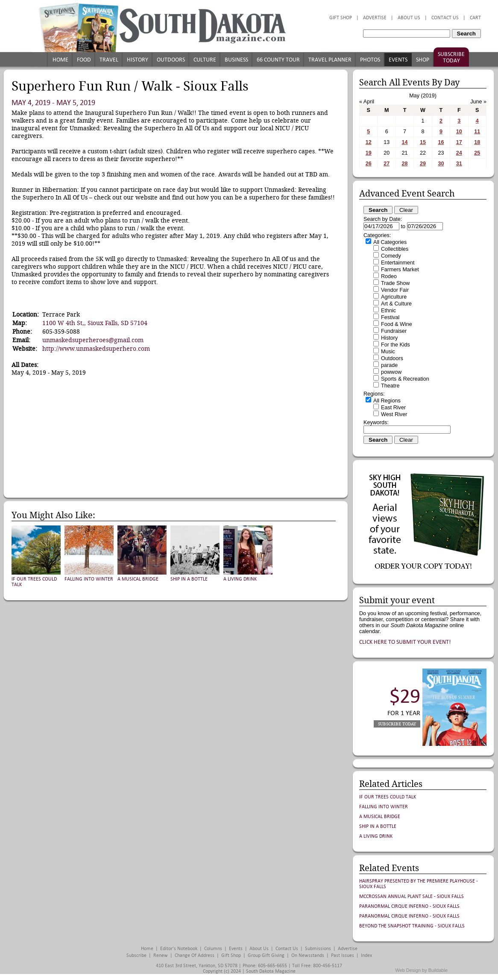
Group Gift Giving (266, 955)
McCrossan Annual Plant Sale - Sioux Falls (412, 896)
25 (477, 153)
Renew (161, 955)
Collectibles (395, 249)
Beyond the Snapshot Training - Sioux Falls (412, 926)
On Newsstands (308, 955)
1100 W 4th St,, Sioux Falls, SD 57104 (95, 323)
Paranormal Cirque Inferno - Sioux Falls (409, 906)
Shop (423, 60)
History (138, 60)
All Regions (387, 401)
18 (477, 142)
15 (423, 142)
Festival (390, 317)
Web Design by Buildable (421, 970)
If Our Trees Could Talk (388, 797)
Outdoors (171, 60)
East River (393, 408)
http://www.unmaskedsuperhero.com (96, 349)
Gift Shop (341, 18)
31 (459, 164)
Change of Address (195, 955)
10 (459, 132)
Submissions (318, 949)
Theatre (390, 386)
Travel (109, 60)
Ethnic (388, 311)
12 (369, 142)
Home (60, 60)
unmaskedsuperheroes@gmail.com (93, 340)
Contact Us (445, 18)
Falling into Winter (89, 579)
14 (405, 142)
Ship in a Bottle (189, 579)
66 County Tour (278, 60)
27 (387, 164)
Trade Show (395, 283)
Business (236, 60)
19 (369, 153)
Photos (370, 60)
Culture (205, 60)
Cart (475, 18)
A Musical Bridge (138, 579)
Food (84, 60)
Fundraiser (394, 331)
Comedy (391, 256)
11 (477, 132)
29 (423, 164)
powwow (391, 372)
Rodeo (389, 276)
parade (389, 365)
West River (394, 414)
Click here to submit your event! (405, 642)
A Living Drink (240, 579)
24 (459, 153)
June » (478, 102)
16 (441, 142)
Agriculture (394, 297)
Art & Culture (396, 304)
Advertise (375, 18)
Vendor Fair (395, 290)
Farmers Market (400, 270)
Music (388, 352)
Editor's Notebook (179, 949)
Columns (213, 949)
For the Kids (395, 345)
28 (405, 164)
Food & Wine (397, 324)
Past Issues (343, 955)
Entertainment (398, 263)
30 (441, 164)
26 (369, 164)
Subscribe (136, 955)
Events (398, 60)
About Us (409, 18)
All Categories (390, 242)
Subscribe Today (451, 57)
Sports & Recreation (405, 379)
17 (459, 142)
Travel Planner (330, 60)
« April (367, 102)
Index (366, 955)
